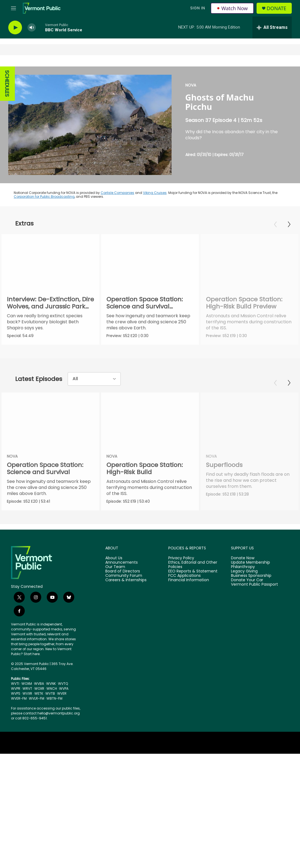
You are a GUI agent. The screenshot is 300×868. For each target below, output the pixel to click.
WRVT (27, 689)
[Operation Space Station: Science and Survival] (50, 420)
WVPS (16, 694)
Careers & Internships (126, 580)
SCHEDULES (7, 84)
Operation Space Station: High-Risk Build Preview (258, 303)
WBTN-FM (54, 699)
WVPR (16, 689)
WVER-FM (19, 699)
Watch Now (232, 8)
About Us (114, 559)
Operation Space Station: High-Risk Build (149, 469)
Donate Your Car (247, 580)
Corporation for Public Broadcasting (44, 197)
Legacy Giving (244, 572)
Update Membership (251, 563)
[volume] (32, 28)
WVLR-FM (37, 699)
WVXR (27, 694)
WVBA (39, 684)
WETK (39, 694)
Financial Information (189, 580)
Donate (276, 8)
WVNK (51, 684)
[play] (15, 28)
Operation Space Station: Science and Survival (45, 469)
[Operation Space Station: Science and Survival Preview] (154, 262)
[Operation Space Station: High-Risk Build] (154, 420)
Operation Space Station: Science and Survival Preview (148, 306)
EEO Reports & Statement (193, 572)
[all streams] (272, 27)
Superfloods (221, 465)
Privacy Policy (181, 559)
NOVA (191, 85)
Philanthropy (243, 567)
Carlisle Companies (117, 193)
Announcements (122, 563)
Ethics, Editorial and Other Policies (193, 565)
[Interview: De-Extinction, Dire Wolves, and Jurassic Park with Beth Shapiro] (50, 262)
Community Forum (124, 576)
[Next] (289, 224)
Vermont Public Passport (254, 585)
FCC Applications (185, 576)
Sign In (198, 8)
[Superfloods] (246, 420)
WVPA (64, 689)
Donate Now (243, 559)
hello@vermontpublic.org (59, 714)
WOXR (39, 689)
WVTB (50, 694)
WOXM (27, 684)
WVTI (15, 684)
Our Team (115, 567)
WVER (62, 694)
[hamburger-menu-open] (13, 8)
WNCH (52, 689)
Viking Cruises (155, 193)
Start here (32, 654)
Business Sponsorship (251, 576)
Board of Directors (123, 572)
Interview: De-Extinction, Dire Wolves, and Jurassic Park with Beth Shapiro (50, 306)
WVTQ (63, 684)
